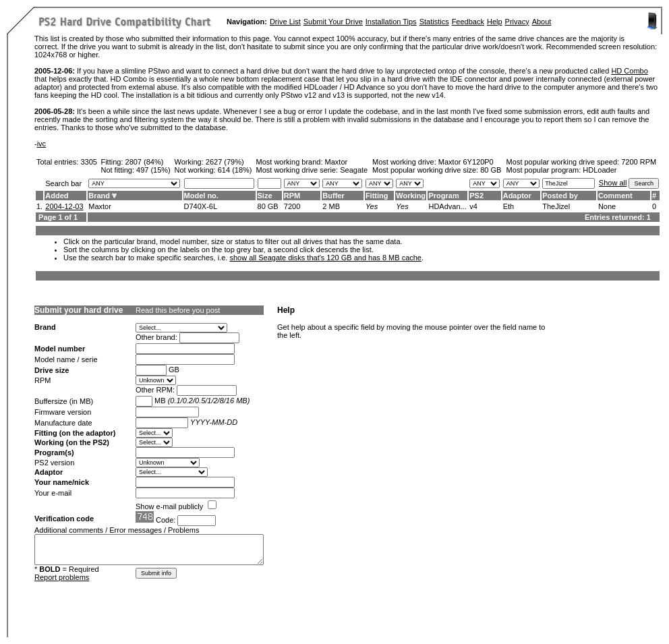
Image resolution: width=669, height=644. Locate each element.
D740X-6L (201, 206)
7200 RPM (639, 162)
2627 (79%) (225, 162)
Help (495, 22)
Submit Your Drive (333, 22)
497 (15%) (153, 170)
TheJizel (556, 206)
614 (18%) (235, 170)
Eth (509, 206)
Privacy (517, 22)
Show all (613, 183)
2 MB (331, 206)
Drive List (285, 22)
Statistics (434, 22)
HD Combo (629, 71)
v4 (473, 206)
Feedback (468, 22)
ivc (41, 144)
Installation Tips (391, 22)
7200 (292, 206)
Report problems (62, 577)
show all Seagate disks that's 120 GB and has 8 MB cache (325, 258)
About (542, 22)
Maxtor (337, 162)
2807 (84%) (145, 162)
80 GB (491, 170)
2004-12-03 (64, 206)
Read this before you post (178, 310)
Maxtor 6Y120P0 (466, 162)
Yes (372, 206)
